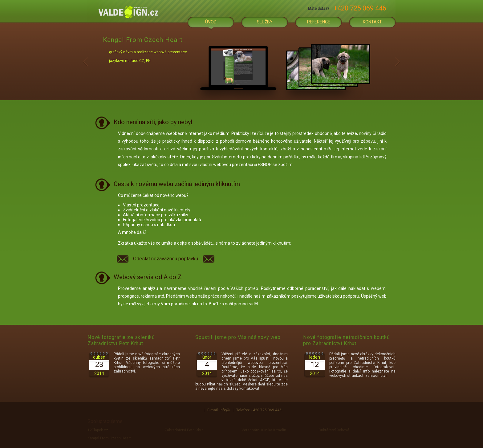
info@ (225, 410)
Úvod (211, 22)
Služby (265, 22)
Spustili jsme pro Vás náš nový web (238, 337)
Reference (319, 22)
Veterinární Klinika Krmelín (264, 430)
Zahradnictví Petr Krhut (184, 430)
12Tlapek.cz (98, 430)
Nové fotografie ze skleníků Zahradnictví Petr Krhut (121, 340)
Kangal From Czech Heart (109, 438)
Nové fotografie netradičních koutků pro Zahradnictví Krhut (347, 340)
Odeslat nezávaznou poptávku (166, 259)
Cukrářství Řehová (334, 430)
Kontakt (372, 22)
